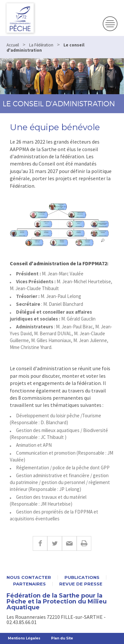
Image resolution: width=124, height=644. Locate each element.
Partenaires (29, 584)
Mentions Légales (24, 638)
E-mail (69, 543)
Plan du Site (62, 638)
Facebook (40, 543)
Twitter (54, 543)
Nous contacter (29, 577)
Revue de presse (81, 584)
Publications (82, 577)
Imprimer (84, 543)
